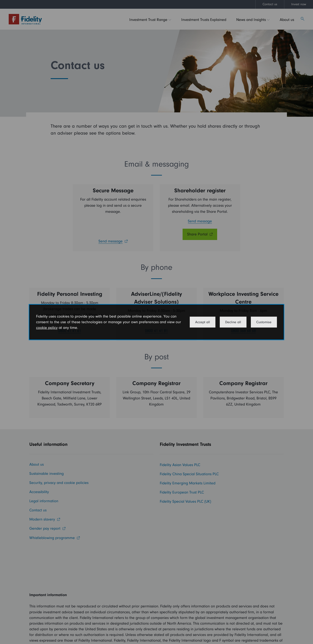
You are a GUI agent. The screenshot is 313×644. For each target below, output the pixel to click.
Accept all (203, 322)
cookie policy (47, 328)
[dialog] (156, 322)
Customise (264, 322)
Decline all (233, 322)
